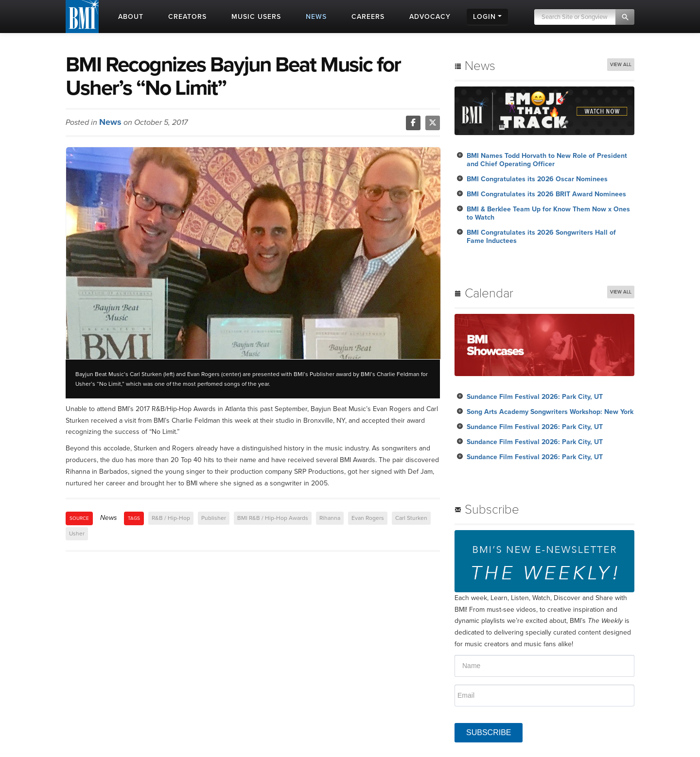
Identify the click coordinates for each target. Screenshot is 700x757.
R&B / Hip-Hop (171, 518)
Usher (77, 533)
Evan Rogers (368, 518)
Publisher (214, 518)
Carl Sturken (411, 518)
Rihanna (330, 518)
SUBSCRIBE (489, 732)
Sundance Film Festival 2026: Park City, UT (535, 397)
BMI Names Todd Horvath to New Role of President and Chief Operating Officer (547, 160)
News (110, 122)
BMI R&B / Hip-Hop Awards (273, 518)
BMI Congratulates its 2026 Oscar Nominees (537, 179)
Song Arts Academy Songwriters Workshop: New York (550, 412)
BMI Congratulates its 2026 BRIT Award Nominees (546, 194)
